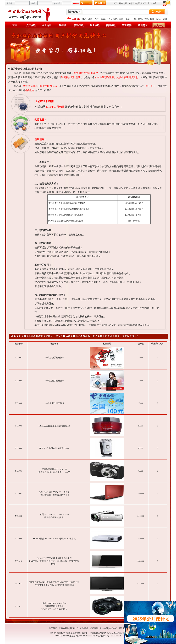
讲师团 (63, 25)
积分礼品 (123, 628)
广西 (134, 19)
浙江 (158, 19)
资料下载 (79, 25)
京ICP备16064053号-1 (116, 633)
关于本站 (133, 3)
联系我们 (74, 628)
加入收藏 (152, 3)
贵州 (140, 19)
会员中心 (159, 26)
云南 (121, 19)
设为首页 (142, 3)
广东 (109, 19)
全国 (165, 19)
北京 (84, 19)
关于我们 (53, 628)
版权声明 (94, 628)
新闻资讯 (111, 25)
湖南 (146, 19)
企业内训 (47, 25)
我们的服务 (64, 628)
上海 (90, 19)
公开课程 (31, 25)
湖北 (152, 19)
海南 (115, 19)
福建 (128, 19)
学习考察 (127, 25)
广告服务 (84, 628)
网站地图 (123, 3)
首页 (115, 3)
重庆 (103, 19)
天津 (97, 19)
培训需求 (143, 25)
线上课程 (95, 25)
